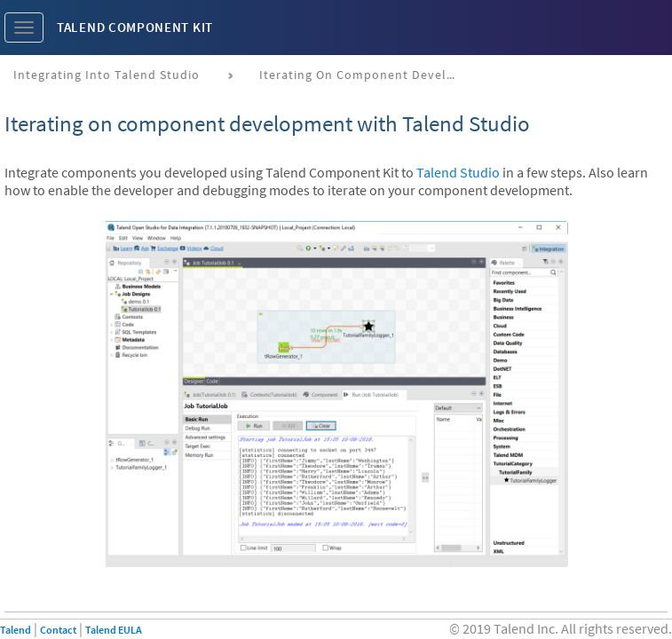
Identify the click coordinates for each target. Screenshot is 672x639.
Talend (16, 630)
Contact (58, 630)
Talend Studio (458, 172)
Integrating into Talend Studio (107, 75)
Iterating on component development (364, 75)
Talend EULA (114, 630)
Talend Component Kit (135, 27)
